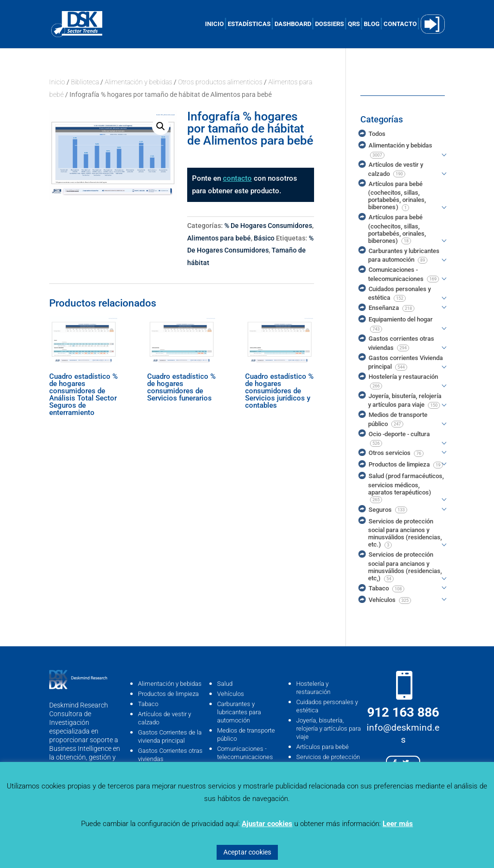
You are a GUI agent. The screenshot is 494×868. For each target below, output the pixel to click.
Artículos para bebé (322, 747)
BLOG (372, 24)
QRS (354, 24)
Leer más (398, 824)
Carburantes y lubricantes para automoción (239, 712)
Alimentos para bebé (219, 238)
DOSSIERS (329, 24)
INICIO (214, 24)
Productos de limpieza (168, 694)
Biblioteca (85, 82)
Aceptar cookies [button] (247, 852)
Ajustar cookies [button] (267, 824)
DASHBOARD (293, 24)
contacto (237, 178)
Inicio (57, 82)
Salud (225, 684)
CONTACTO (400, 24)
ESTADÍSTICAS (249, 24)
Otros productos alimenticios (220, 82)
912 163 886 (403, 712)
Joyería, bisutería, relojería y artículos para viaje (329, 728)
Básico (264, 238)
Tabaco (148, 704)
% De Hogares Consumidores (268, 226)
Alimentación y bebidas (138, 82)
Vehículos (231, 694)
